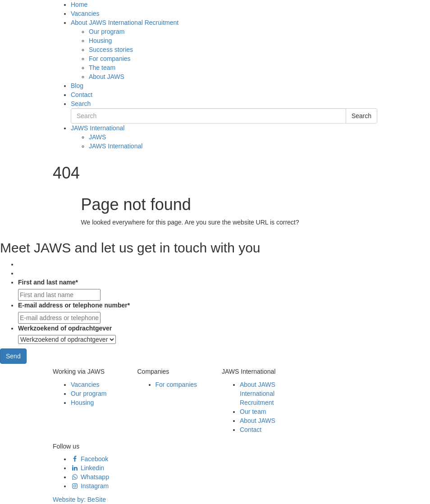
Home (79, 5)
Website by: (79, 499)
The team (102, 68)
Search (81, 104)
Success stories (111, 50)
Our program (107, 32)
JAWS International (98, 128)
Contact (82, 95)
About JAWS (107, 77)
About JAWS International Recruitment (125, 23)
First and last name (48, 282)
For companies (110, 59)
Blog (77, 86)
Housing (100, 41)
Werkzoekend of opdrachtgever (65, 328)
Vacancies (85, 14)
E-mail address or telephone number (74, 305)
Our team (253, 412)
